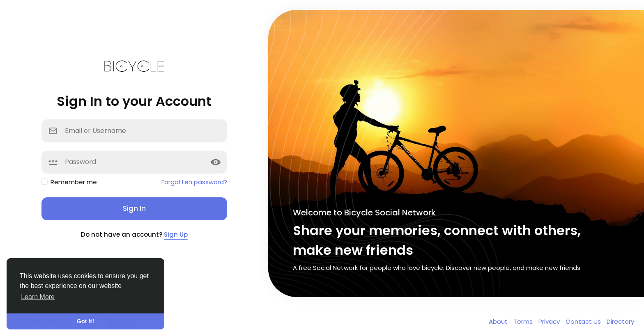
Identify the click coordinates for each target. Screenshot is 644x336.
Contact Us (584, 321)
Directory (620, 321)
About (499, 321)
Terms (524, 321)
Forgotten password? (194, 182)
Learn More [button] (38, 297)
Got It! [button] (85, 321)
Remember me (74, 182)
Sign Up (176, 234)
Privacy (550, 321)
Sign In (134, 208)
